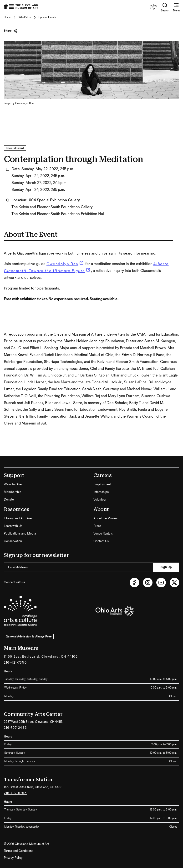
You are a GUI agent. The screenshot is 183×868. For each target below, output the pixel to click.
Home (7, 17)
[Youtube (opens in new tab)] (161, 583)
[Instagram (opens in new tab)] (148, 583)
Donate (9, 500)
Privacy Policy (13, 858)
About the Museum (106, 518)
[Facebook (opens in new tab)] (134, 583)
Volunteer (100, 500)
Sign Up (166, 567)
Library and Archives (18, 518)
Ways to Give (13, 484)
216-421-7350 (15, 663)
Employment (102, 484)
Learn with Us (13, 526)
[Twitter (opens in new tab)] (174, 583)
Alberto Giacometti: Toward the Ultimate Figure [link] (86, 268)
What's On (25, 17)
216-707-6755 (15, 793)
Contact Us (101, 541)
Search (165, 7)
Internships (101, 492)
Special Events (47, 17)
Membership (13, 492)
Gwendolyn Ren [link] (65, 264)
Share (10, 31)
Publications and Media (20, 534)
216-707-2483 (15, 728)
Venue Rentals (103, 534)
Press (97, 526)
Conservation (13, 541)
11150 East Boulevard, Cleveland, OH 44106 (41, 657)
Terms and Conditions (18, 851)
